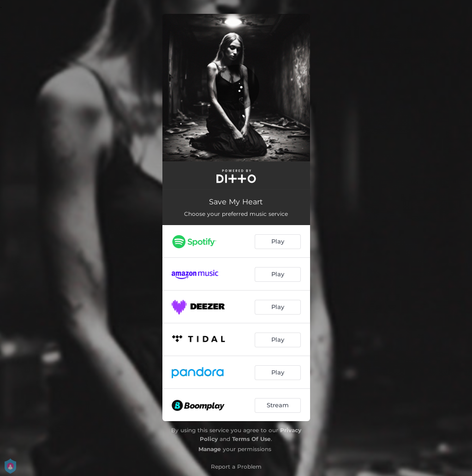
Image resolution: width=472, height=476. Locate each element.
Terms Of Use (251, 439)
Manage (210, 449)
